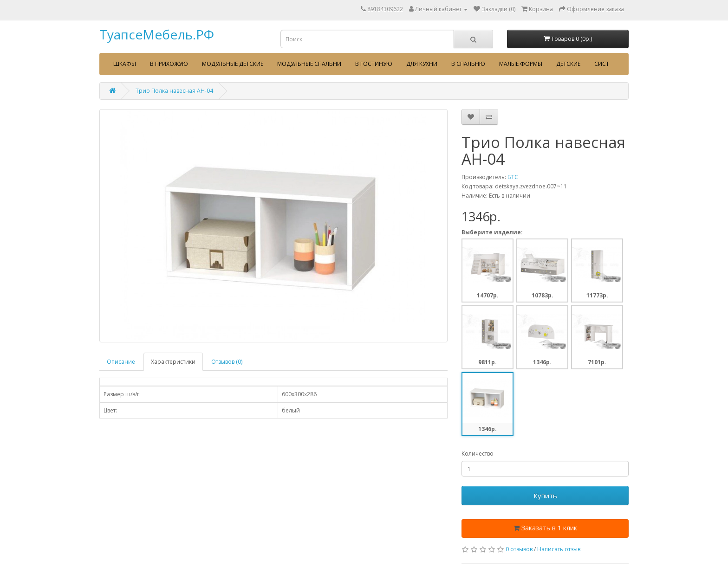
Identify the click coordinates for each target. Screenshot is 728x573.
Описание (121, 362)
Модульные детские (233, 64)
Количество (478, 454)
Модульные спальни (309, 64)
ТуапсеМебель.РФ (157, 34)
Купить (545, 496)
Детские (568, 64)
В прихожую (169, 64)
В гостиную (374, 64)
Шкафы (125, 64)
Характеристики (173, 362)
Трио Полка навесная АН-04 (174, 91)
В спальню (468, 64)
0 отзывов (519, 549)
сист (602, 64)
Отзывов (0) (227, 362)
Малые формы (521, 64)
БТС (513, 177)
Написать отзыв (559, 549)
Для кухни (422, 64)
